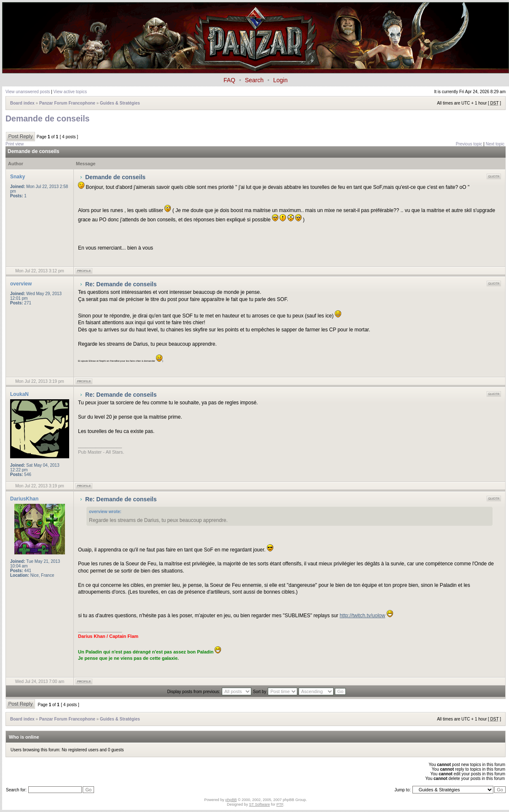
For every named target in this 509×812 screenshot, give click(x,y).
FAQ (229, 80)
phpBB (231, 800)
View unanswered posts (28, 92)
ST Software (260, 804)
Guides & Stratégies (120, 103)
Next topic (495, 144)
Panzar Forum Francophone (67, 103)
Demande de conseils (47, 118)
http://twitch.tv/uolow (362, 616)
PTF (280, 804)
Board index (22, 103)
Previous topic (469, 144)
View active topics (70, 92)
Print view (15, 144)
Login (280, 80)
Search (254, 80)
